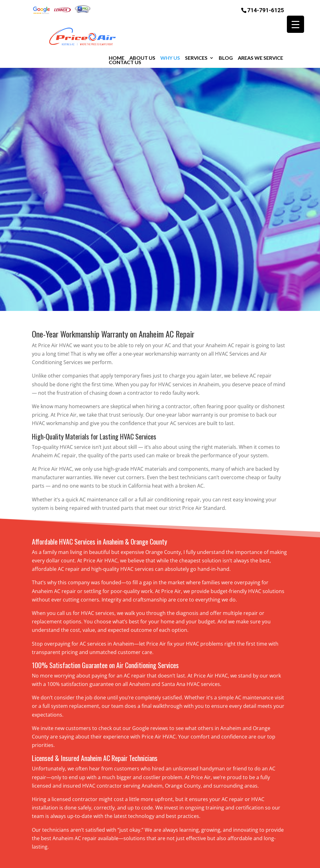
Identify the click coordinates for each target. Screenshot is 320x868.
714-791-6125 (265, 10)
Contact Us (125, 38)
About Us (142, 34)
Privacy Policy (179, 859)
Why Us (170, 34)
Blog (226, 34)
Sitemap (146, 859)
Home (117, 34)
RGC (243, 859)
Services (196, 34)
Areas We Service (260, 34)
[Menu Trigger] (295, 24)
